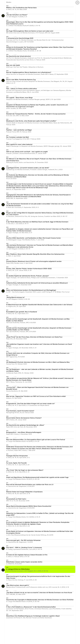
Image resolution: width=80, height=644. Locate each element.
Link (16, 6)
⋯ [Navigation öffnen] (77, 3)
